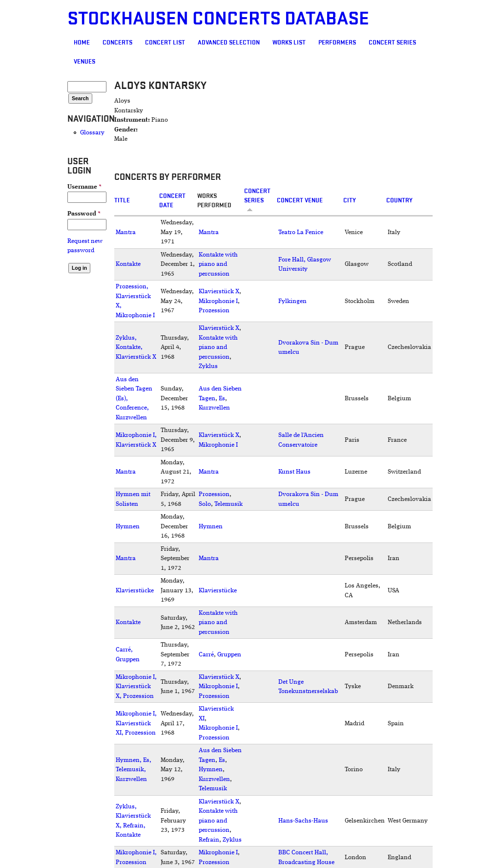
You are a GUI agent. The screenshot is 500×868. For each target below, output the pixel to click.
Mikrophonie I (218, 301)
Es (222, 399)
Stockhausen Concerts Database (218, 19)
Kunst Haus (294, 472)
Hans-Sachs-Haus (303, 821)
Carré (206, 655)
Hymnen (128, 527)
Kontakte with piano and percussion (218, 264)
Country (399, 200)
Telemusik (229, 504)
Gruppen (229, 655)
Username (84, 187)
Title (122, 200)
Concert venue (300, 200)
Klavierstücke (135, 591)
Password (84, 214)
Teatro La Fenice (301, 232)
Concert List (165, 43)
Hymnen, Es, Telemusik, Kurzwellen (134, 770)
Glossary (92, 133)
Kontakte (128, 264)
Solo (205, 504)
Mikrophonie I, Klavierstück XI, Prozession (136, 723)
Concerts (117, 43)
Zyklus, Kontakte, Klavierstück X (136, 347)
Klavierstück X (219, 292)
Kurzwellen (214, 408)
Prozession (214, 311)
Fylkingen (292, 301)
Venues (84, 62)
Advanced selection (229, 43)
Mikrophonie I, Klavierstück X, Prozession (136, 687)
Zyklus (208, 366)
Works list (289, 43)
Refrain (209, 840)
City (350, 200)
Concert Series (392, 43)
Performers (337, 43)
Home (82, 43)
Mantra (126, 232)
